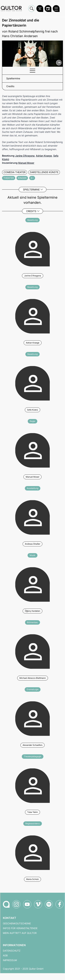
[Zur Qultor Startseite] (11, 9)
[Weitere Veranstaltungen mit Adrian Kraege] (32, 316)
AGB (5, 955)
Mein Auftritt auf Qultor (20, 933)
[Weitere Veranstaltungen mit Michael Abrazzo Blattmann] (32, 651)
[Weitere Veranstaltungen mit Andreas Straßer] (32, 517)
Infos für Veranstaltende (20, 928)
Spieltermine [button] (13, 78)
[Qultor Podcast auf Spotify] (49, 904)
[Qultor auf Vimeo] (38, 904)
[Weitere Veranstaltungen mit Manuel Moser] (32, 450)
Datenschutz (12, 951)
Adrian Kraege (44, 156)
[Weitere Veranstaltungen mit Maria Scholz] (32, 852)
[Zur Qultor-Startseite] (6, 904)
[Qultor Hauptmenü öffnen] (56, 9)
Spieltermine (31, 190)
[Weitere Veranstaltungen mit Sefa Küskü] (32, 383)
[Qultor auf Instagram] (16, 904)
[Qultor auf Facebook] (59, 904)
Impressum (10, 960)
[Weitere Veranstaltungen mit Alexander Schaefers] (32, 718)
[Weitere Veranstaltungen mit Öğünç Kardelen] (32, 584)
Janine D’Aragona (25, 156)
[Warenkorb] (40, 9)
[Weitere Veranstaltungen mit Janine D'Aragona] (32, 249)
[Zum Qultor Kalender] (48, 9)
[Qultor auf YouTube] (27, 904)
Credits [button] (10, 86)
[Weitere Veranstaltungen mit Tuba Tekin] (32, 785)
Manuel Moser (26, 163)
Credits (31, 211)
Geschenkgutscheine (17, 923)
